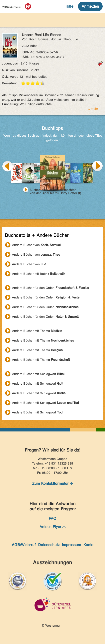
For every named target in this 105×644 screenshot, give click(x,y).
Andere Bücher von (36, 245)
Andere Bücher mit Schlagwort (38, 374)
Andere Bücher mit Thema (37, 331)
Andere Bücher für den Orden (51, 288)
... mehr (93, 109)
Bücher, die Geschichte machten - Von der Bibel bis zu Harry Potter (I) (55, 190)
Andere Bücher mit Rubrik (39, 274)
